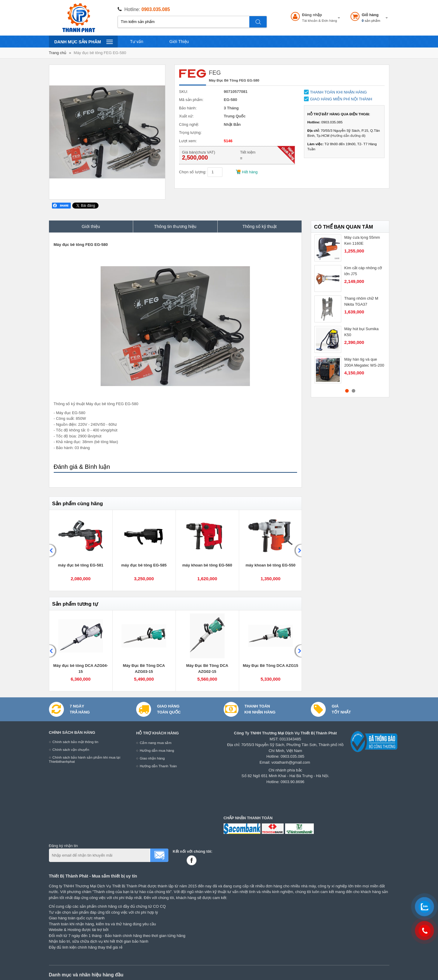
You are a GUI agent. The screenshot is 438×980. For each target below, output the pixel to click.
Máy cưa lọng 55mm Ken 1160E (362, 240)
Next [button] (298, 551)
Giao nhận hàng (152, 758)
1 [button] (347, 391)
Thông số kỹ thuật (260, 226)
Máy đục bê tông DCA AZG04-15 (80, 669)
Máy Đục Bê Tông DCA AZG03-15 (144, 669)
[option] (81, 551)
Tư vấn (137, 42)
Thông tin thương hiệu (175, 226)
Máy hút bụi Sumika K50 (361, 332)
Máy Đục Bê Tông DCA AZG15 (270, 666)
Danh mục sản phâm (83, 42)
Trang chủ (58, 53)
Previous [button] (53, 551)
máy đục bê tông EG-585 (144, 565)
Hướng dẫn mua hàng (157, 750)
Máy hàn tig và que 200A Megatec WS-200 (364, 362)
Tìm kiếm (258, 22)
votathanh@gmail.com (291, 762)
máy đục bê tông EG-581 (81, 565)
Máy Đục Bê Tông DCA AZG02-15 (207, 669)
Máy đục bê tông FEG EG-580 (100, 53)
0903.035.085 (156, 9)
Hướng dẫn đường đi (348, 135)
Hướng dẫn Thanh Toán (158, 766)
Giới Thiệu (179, 42)
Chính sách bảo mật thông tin (76, 742)
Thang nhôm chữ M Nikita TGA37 (361, 301)
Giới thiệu (91, 226)
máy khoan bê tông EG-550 (271, 565)
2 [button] (354, 391)
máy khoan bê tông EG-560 (207, 565)
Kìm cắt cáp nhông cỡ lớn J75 (363, 271)
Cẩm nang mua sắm (156, 743)
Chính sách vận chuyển (71, 749)
